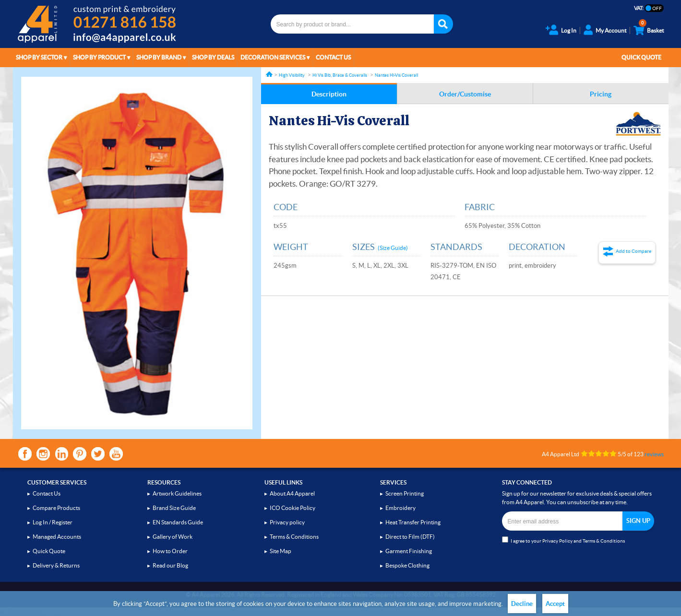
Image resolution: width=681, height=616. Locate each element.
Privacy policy (287, 522)
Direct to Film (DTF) (410, 537)
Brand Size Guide (174, 508)
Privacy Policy (557, 541)
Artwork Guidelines (177, 493)
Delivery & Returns (56, 565)
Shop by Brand (159, 57)
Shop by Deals (213, 57)
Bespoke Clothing (407, 565)
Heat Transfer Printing (413, 522)
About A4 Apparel (292, 493)
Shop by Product (99, 57)
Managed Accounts (57, 537)
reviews (654, 454)
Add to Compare (633, 251)
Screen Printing (405, 493)
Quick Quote (641, 57)
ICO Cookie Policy (293, 508)
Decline (522, 604)
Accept (555, 604)
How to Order (170, 551)
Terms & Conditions (294, 537)
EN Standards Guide (178, 522)
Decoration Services (273, 57)
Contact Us (333, 57)
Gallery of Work (173, 537)
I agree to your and (563, 540)
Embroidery (400, 508)
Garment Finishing (409, 551)
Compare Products (56, 508)
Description (329, 94)
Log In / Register (53, 522)
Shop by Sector (39, 57)
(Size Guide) (393, 248)
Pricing (601, 94)
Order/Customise (465, 94)
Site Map (281, 551)
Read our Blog (170, 565)
